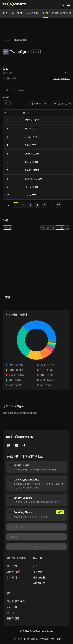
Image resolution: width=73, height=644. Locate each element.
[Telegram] (24, 446)
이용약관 (17, 639)
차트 (13, 89)
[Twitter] (9, 446)
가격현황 (38, 572)
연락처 (10, 612)
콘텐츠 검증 (13, 618)
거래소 (7, 40)
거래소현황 (39, 577)
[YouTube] (16, 446)
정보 (21, 89)
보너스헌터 (32, 13)
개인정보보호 (30, 639)
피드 (5, 13)
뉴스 (35, 566)
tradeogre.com (61, 78)
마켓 (45, 13)
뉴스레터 (17, 13)
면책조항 (44, 639)
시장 (6, 89)
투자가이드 (39, 583)
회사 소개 (12, 566)
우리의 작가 (13, 577)
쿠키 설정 (56, 639)
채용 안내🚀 (13, 572)
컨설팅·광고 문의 (61, 13)
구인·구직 (12, 607)
